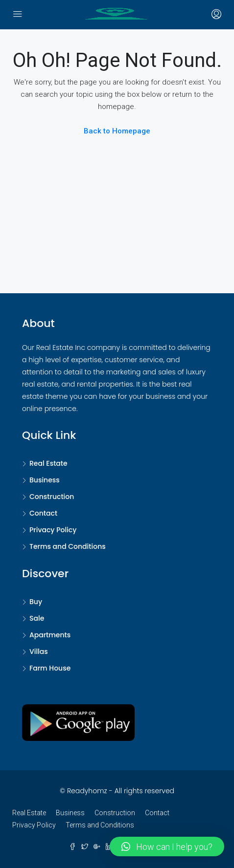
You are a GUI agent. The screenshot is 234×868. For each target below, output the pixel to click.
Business (45, 480)
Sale (37, 618)
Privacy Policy (53, 530)
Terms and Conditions (68, 546)
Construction (52, 497)
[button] (167, 846)
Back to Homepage (117, 131)
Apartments (50, 635)
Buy (36, 602)
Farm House (50, 668)
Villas (39, 651)
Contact (43, 513)
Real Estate (48, 463)
